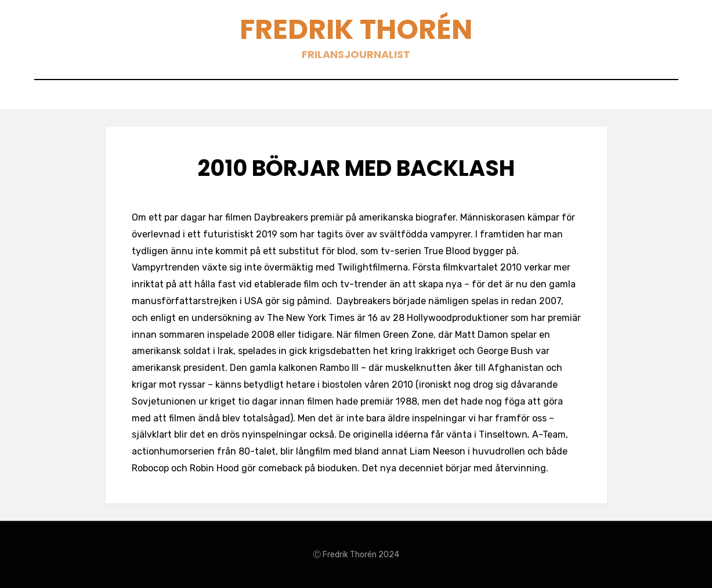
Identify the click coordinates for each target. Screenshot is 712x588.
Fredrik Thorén (356, 29)
